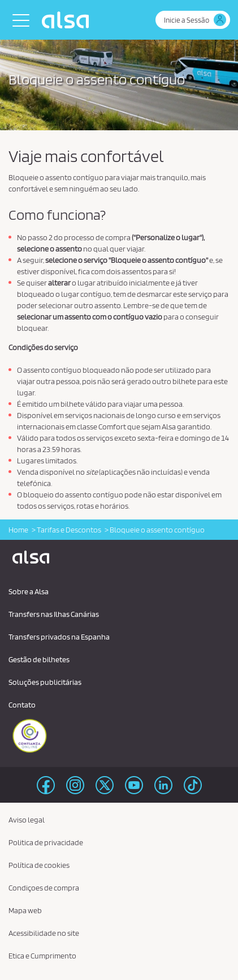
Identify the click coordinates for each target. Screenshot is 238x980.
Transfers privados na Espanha (59, 637)
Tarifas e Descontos (69, 530)
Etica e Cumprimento (42, 956)
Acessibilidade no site (44, 933)
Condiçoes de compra (44, 888)
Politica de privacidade (46, 842)
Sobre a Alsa (29, 591)
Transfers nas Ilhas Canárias (54, 614)
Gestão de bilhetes (39, 659)
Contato (22, 705)
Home (18, 530)
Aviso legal (27, 820)
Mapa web (25, 910)
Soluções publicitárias (45, 682)
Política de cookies (39, 865)
